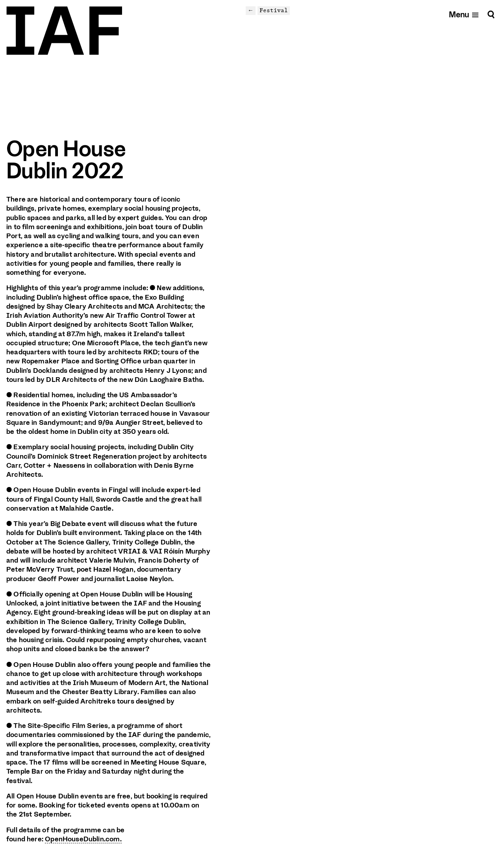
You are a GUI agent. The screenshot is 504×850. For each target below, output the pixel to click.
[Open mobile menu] (464, 14)
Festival (274, 10)
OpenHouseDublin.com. (83, 839)
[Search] (491, 14)
